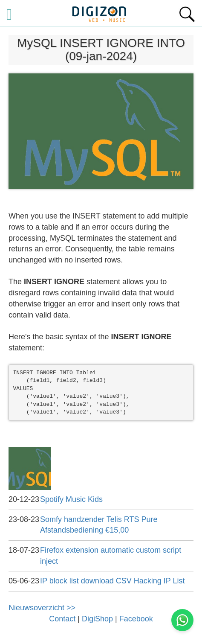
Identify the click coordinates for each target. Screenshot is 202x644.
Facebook (136, 619)
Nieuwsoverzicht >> (42, 608)
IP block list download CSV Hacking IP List (113, 581)
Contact (62, 619)
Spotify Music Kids (71, 499)
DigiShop (97, 619)
